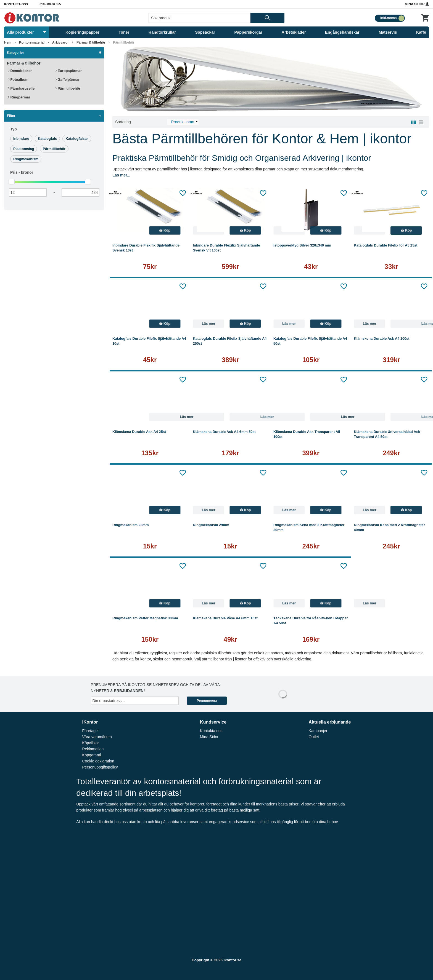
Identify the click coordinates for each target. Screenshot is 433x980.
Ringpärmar (19, 97)
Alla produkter (27, 32)
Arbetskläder (294, 32)
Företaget (90, 731)
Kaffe (421, 32)
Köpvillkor (90, 743)
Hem (8, 42)
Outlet (314, 737)
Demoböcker (20, 71)
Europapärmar (69, 71)
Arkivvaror (60, 42)
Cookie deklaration (98, 761)
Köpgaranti (91, 755)
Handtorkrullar (162, 32)
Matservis (388, 32)
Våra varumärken (97, 737)
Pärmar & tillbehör (91, 42)
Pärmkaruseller (22, 88)
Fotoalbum (18, 80)
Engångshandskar (342, 32)
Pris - (22, 172)
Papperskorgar (249, 32)
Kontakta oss (16, 4)
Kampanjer (318, 731)
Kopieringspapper (82, 32)
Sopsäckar (205, 32)
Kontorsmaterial (32, 42)
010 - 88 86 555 (50, 4)
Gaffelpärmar (68, 80)
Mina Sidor (417, 4)
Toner (124, 32)
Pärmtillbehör (124, 42)
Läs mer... (121, 175)
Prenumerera (207, 701)
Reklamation (93, 749)
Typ (14, 129)
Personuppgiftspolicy (100, 767)
